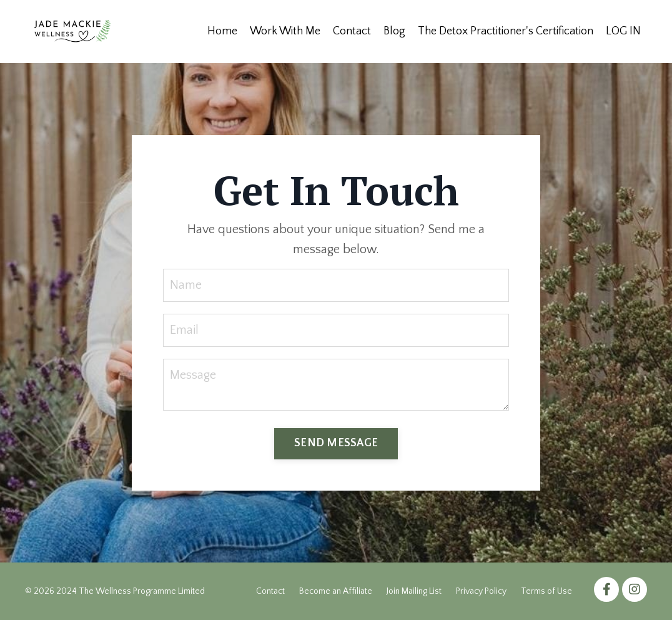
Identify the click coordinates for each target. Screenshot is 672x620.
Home (222, 31)
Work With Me (285, 31)
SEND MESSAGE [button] (336, 443)
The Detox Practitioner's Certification (506, 31)
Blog (394, 31)
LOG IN (623, 31)
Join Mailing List (414, 591)
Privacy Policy (481, 591)
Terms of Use (546, 591)
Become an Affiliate (336, 591)
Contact (352, 31)
